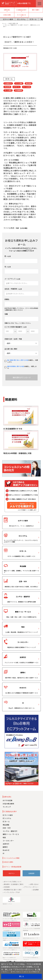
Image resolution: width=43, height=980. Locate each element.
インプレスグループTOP (12, 892)
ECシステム (21, 19)
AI (23, 703)
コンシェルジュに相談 (12, 858)
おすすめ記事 (8, 800)
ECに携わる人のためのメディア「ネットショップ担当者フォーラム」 (32, 949)
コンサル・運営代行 (23, 597)
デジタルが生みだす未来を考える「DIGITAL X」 (31, 959)
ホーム (4, 23)
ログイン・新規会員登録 (12, 867)
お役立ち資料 (7, 15)
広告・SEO (23, 581)
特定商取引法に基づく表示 (13, 890)
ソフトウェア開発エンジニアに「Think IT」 (30, 920)
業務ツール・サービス (23, 612)
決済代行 (23, 657)
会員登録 (31, 873)
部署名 (7, 299)
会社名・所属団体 (11, 289)
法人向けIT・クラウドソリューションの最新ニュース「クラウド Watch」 (11, 939)
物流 (23, 627)
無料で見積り (36, 10)
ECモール (33, 19)
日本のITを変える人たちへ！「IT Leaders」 (30, 939)
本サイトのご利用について (13, 882)
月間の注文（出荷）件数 (13, 339)
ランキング (7, 807)
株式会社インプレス (7, 904)
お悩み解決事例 (8, 804)
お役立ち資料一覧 (13, 23)
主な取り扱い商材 (11, 349)
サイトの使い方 (21, 15)
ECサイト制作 (8, 19)
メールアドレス (10, 279)
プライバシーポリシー (31, 887)
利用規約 (7, 887)
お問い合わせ (34, 884)
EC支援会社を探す (21, 10)
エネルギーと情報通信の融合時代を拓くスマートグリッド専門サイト (11, 949)
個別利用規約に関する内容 (16, 366)
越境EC (23, 672)
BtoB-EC (23, 688)
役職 (6, 314)
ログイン (29, 248)
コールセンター (23, 642)
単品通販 (23, 566)
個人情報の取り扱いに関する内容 (18, 360)
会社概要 (36, 890)
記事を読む (7, 10)
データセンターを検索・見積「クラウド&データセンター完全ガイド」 (11, 920)
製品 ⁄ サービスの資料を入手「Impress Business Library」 (10, 959)
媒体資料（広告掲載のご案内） (14, 884)
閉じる (22, 976)
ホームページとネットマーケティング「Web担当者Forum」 (11, 929)
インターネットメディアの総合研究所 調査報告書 (32, 929)
